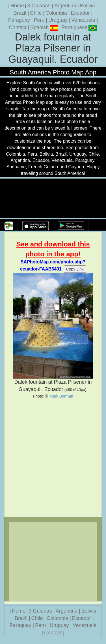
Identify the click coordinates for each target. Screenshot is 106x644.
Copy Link (75, 269)
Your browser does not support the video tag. (53, 198)
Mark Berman (61, 396)
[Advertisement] (53, 458)
